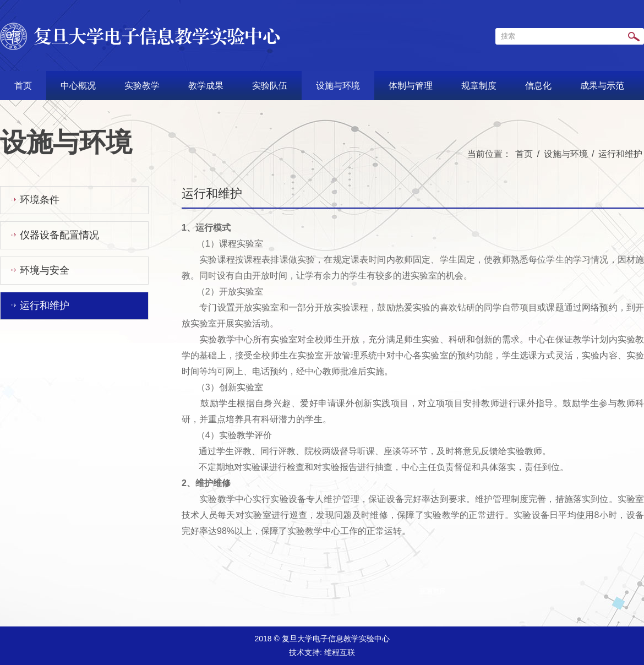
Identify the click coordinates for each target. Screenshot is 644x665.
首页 (23, 86)
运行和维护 (620, 154)
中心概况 (78, 86)
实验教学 (142, 86)
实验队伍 (270, 86)
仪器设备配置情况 (59, 235)
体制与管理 (411, 86)
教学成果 (206, 86)
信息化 (538, 86)
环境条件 (40, 200)
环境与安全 (45, 270)
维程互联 (340, 652)
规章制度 (479, 86)
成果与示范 (602, 86)
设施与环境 (338, 86)
